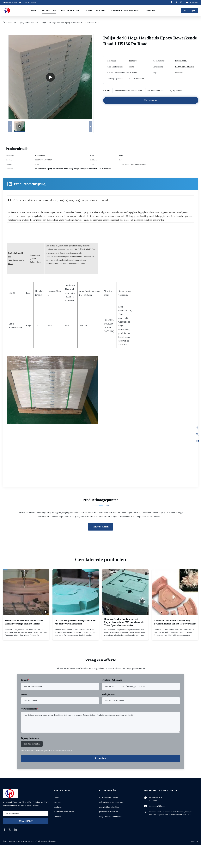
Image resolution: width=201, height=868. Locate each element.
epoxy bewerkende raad (29, 23)
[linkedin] (15, 830)
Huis (33, 11)
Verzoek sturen (100, 527)
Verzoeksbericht (30, 709)
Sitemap (57, 816)
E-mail (25, 680)
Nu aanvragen (189, 11)
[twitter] (10, 830)
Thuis (56, 797)
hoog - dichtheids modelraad (110, 816)
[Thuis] (4, 23)
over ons (58, 802)
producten (58, 807)
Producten (49, 11)
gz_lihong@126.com (29, 2)
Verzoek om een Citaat (126, 11)
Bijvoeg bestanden (30, 738)
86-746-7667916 (155, 797)
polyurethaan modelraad (109, 812)
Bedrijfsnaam (109, 694)
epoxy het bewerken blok (109, 807)
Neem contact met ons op (64, 812)
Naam (24, 694)
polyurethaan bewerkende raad (111, 802)
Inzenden (100, 758)
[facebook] (4, 830)
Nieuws (151, 11)
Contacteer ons (95, 11)
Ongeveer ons (70, 11)
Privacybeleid (194, 841)
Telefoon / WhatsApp (112, 680)
